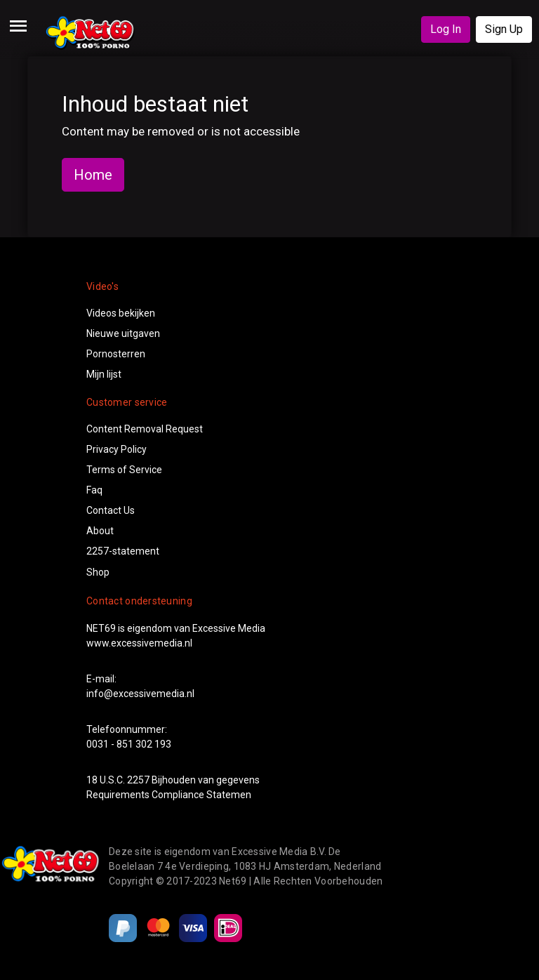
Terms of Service (124, 470)
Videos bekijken (121, 313)
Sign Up (504, 29)
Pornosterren (116, 354)
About (100, 531)
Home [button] (93, 175)
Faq (94, 490)
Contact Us (111, 510)
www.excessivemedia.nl (139, 643)
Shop (98, 572)
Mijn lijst (104, 374)
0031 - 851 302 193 (129, 744)
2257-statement (123, 551)
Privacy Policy (117, 449)
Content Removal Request (145, 429)
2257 (138, 780)
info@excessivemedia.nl (140, 694)
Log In (446, 29)
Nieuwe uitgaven (123, 333)
